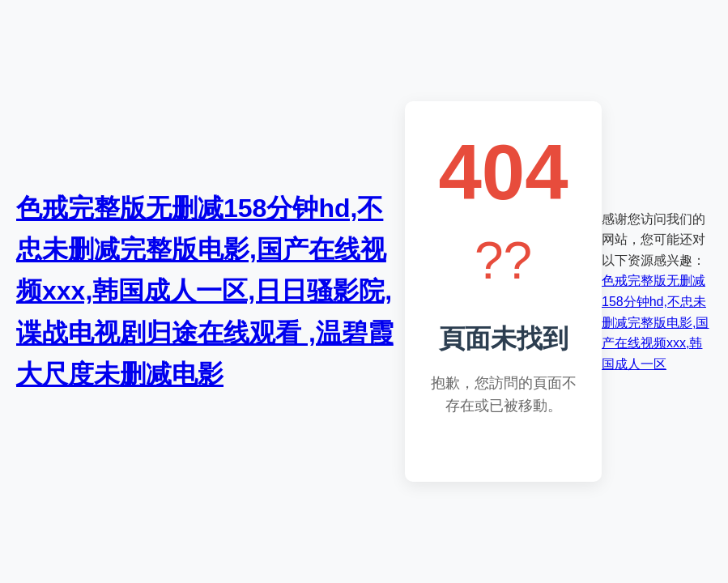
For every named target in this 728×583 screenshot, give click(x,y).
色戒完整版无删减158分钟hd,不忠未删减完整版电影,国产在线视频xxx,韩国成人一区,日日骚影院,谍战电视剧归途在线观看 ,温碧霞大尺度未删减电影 (205, 291)
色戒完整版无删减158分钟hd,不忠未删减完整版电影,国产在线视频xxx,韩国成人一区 (655, 322)
